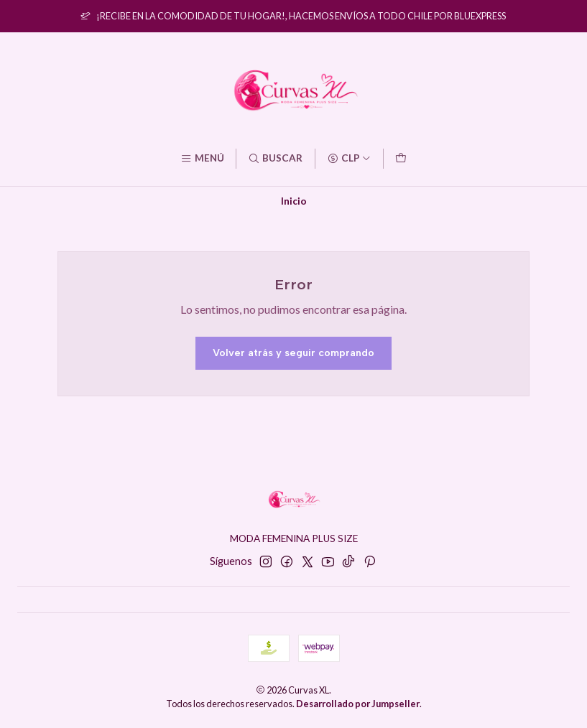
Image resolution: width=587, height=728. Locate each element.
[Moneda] (349, 159)
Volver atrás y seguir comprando (293, 353)
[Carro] (401, 159)
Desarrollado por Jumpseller (358, 704)
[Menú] (202, 159)
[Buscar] (275, 159)
